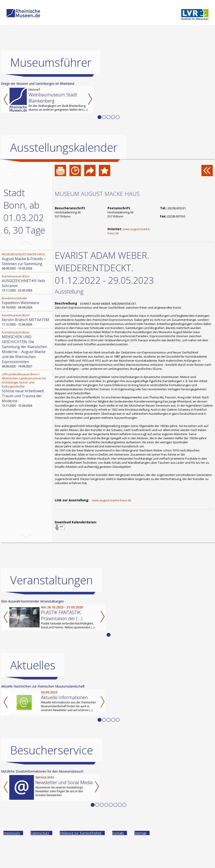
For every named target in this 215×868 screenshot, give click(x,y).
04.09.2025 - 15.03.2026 (26, 261)
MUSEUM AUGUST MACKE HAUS (97, 194)
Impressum (12, 833)
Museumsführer (51, 62)
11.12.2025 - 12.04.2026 (26, 320)
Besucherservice (52, 750)
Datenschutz (40, 833)
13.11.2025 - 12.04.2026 (26, 390)
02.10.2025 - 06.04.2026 (26, 303)
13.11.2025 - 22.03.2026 (26, 283)
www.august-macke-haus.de (112, 500)
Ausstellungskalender (64, 147)
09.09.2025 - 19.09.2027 (26, 349)
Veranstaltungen (51, 580)
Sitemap (140, 833)
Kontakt (118, 833)
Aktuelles (33, 665)
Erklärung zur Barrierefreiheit (81, 833)
